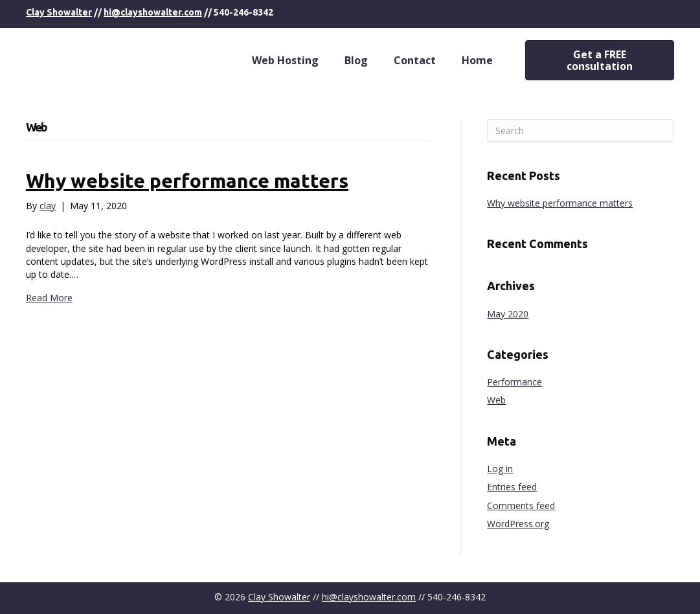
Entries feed (512, 487)
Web (496, 400)
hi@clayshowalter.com (153, 12)
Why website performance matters (187, 181)
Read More (49, 298)
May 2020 (508, 314)
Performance (514, 382)
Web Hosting (285, 60)
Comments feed (521, 506)
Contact (415, 60)
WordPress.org (518, 524)
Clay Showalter (59, 12)
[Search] (581, 131)
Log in (500, 469)
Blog (356, 60)
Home (477, 60)
